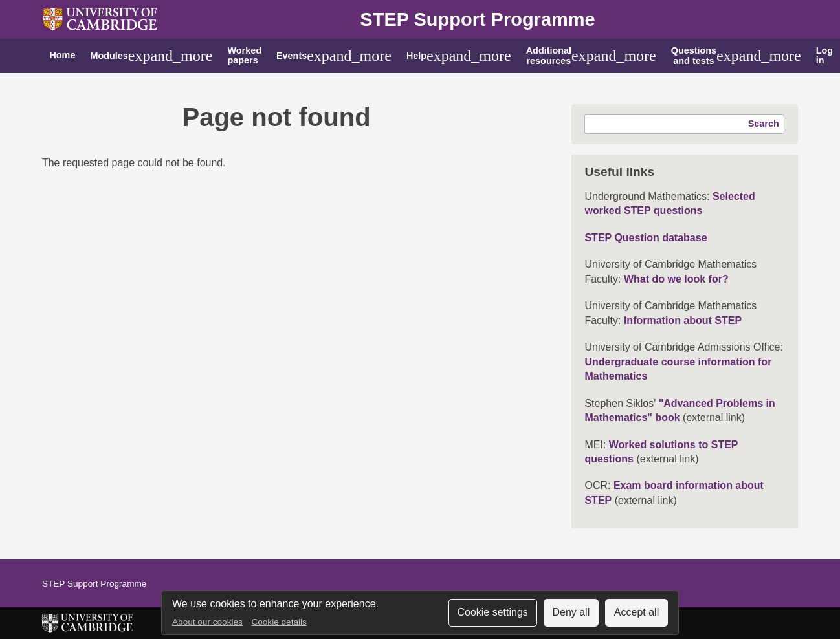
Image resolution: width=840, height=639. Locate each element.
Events (292, 56)
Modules (109, 56)
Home (62, 55)
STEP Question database (646, 238)
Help (416, 56)
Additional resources (549, 56)
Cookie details (279, 622)
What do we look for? (676, 279)
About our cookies (207, 622)
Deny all (571, 612)
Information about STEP (683, 320)
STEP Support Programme (477, 19)
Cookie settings (492, 612)
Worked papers (244, 56)
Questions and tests (694, 56)
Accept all (636, 612)
